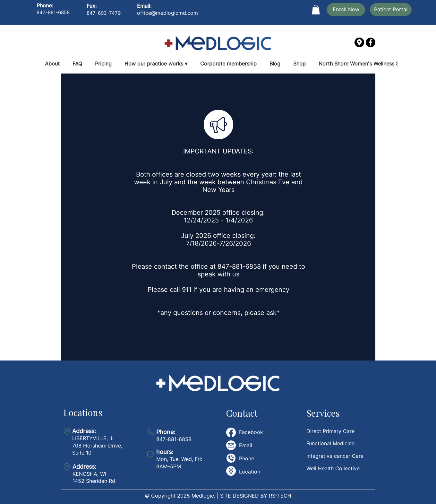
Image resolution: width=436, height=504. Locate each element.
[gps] (359, 42)
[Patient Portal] (391, 10)
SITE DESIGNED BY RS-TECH (256, 496)
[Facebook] (371, 42)
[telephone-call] (231, 458)
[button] (316, 10)
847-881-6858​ (174, 436)
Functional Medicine (330, 443)
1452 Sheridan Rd (94, 481)
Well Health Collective (333, 468)
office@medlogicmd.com (167, 13)
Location (250, 472)
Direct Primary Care (330, 431)
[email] (231, 445)
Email (246, 445)
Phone (247, 458)
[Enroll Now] (346, 10)
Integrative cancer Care (335, 456)
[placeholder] (231, 471)
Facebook (251, 432)
